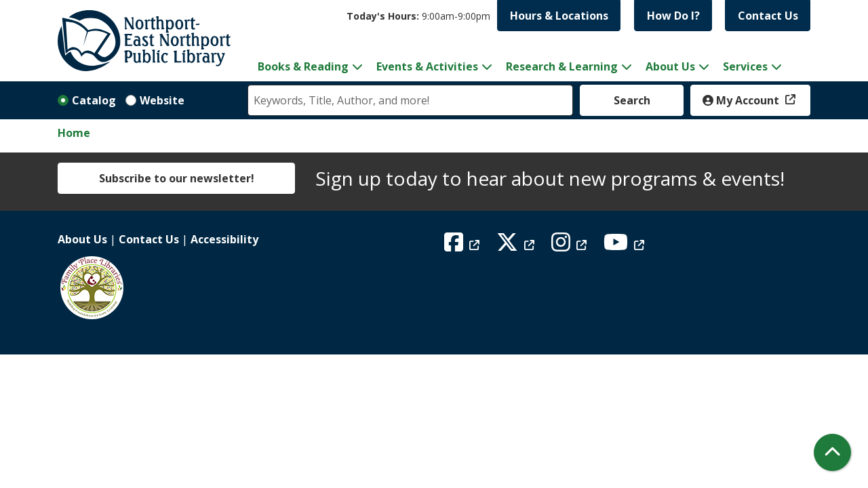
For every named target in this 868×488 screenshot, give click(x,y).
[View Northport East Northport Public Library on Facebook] (463, 246)
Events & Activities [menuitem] (427, 66)
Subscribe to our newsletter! (177, 178)
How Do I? (673, 16)
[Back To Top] (832, 452)
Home (74, 133)
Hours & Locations (559, 16)
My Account (742, 100)
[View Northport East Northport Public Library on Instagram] (571, 246)
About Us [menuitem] (670, 66)
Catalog (94, 100)
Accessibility (224, 239)
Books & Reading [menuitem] (303, 66)
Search (632, 100)
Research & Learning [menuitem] (562, 66)
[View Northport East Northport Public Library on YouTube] (626, 246)
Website (162, 100)
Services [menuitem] (745, 66)
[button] (418, 16)
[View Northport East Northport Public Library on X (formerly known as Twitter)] (517, 246)
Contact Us (768, 16)
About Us (82, 239)
